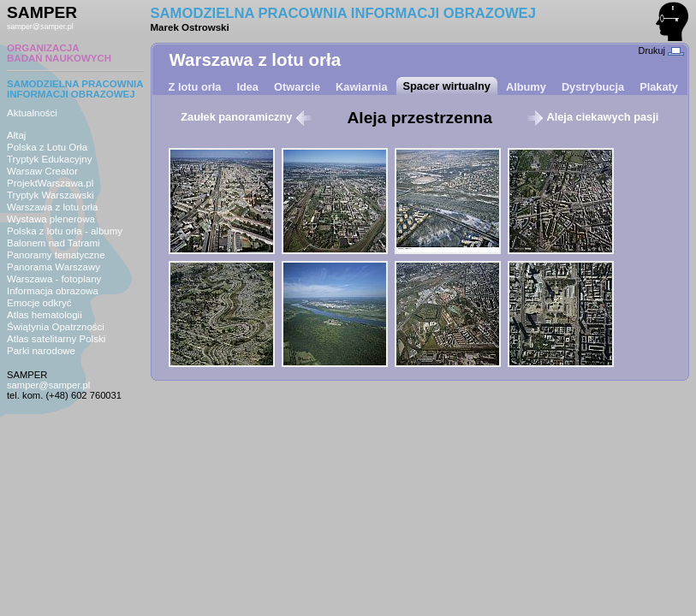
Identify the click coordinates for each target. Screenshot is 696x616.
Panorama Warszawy (54, 267)
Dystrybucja (593, 87)
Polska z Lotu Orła (47, 147)
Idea (247, 87)
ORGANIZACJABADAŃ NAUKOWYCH (59, 53)
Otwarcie (297, 87)
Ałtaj (16, 135)
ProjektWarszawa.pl (50, 183)
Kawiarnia (361, 87)
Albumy (526, 87)
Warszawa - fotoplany (54, 279)
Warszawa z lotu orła (52, 207)
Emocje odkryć (39, 303)
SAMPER (42, 12)
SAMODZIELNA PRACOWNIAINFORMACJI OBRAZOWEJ (75, 89)
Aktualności (32, 113)
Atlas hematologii (45, 315)
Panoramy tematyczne (56, 255)
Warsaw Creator (42, 171)
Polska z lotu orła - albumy (65, 231)
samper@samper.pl (40, 27)
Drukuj (661, 50)
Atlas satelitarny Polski (56, 339)
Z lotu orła (195, 87)
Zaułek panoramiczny (247, 117)
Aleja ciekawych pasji (592, 117)
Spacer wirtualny (447, 86)
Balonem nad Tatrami (54, 243)
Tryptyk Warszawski (51, 195)
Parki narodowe (41, 351)
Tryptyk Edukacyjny (49, 159)
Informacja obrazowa (53, 291)
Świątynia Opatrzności (56, 327)
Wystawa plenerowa (51, 219)
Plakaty (659, 87)
